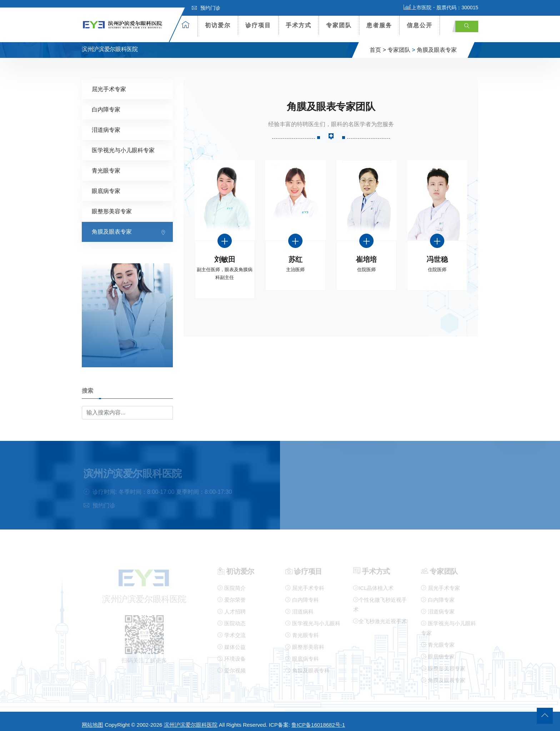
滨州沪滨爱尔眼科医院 (191, 719)
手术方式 (299, 25)
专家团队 (339, 25)
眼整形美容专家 (112, 205)
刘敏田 (225, 253)
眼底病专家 (106, 185)
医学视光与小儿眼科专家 (123, 144)
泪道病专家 (106, 123)
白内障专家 (106, 103)
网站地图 (92, 719)
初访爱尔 (218, 25)
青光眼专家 (106, 164)
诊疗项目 (258, 25)
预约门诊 (206, 8)
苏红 (296, 253)
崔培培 (366, 253)
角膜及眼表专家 (437, 44)
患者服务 (379, 25)
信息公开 (420, 25)
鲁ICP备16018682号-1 (318, 719)
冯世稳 (437, 253)
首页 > (378, 44)
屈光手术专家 (109, 83)
